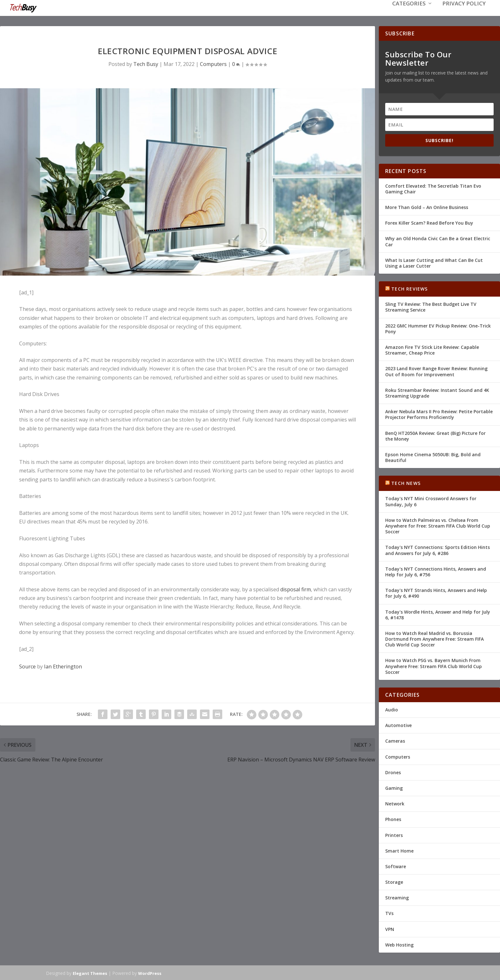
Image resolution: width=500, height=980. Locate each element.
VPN (390, 929)
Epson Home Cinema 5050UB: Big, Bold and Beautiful (433, 457)
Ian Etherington (63, 666)
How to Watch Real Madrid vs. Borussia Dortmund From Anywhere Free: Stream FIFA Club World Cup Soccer (434, 638)
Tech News (406, 483)
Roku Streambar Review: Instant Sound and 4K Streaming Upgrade (437, 392)
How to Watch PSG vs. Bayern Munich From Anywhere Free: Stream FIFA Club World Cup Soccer (434, 665)
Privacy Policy (464, 13)
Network (395, 803)
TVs (389, 913)
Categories (409, 13)
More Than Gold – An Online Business (427, 207)
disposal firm (296, 589)
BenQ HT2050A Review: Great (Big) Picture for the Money (435, 435)
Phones (393, 819)
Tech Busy (146, 63)
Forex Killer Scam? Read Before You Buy (429, 222)
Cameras (395, 740)
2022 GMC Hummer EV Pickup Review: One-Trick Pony (438, 328)
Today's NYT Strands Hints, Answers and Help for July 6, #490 (436, 592)
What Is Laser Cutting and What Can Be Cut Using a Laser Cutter (434, 262)
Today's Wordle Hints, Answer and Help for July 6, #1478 (438, 614)
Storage (394, 881)
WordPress (150, 973)
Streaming (397, 897)
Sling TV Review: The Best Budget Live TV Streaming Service (431, 306)
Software (396, 866)
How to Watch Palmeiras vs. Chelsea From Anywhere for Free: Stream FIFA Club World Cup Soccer (438, 525)
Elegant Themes (90, 973)
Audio (392, 709)
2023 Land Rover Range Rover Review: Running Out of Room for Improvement (436, 371)
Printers (394, 834)
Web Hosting (399, 944)
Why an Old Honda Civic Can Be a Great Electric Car (438, 241)
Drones (393, 772)
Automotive (398, 725)
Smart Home (399, 850)
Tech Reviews (409, 288)
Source (27, 666)
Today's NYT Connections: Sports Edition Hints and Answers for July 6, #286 (437, 549)
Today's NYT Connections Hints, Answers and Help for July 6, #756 (436, 571)
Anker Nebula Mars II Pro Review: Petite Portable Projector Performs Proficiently (439, 414)
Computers (213, 63)
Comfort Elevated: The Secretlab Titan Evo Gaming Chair (433, 188)
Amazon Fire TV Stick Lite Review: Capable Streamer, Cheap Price (432, 349)
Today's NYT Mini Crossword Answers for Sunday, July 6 (431, 501)
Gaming (394, 787)
